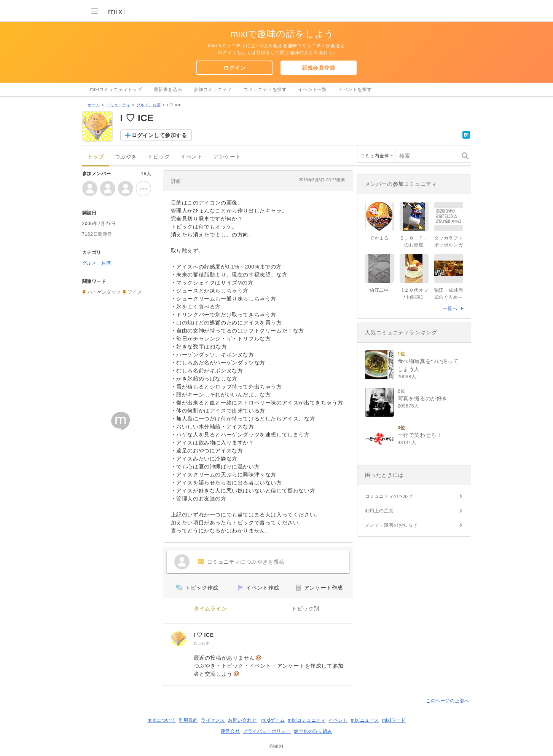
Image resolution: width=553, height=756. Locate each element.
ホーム (94, 105)
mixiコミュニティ (307, 720)
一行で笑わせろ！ (420, 435)
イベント (191, 157)
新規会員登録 (319, 68)
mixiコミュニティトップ (116, 90)
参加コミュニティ (213, 90)
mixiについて (161, 720)
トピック (159, 157)
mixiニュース (365, 720)
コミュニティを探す (265, 90)
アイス (135, 292)
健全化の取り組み (313, 731)
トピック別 (305, 609)
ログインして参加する (159, 135)
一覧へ (450, 308)
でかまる (379, 238)
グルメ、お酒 (149, 105)
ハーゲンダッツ (104, 292)
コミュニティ (118, 105)
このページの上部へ (447, 701)
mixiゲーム (273, 720)
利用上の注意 (379, 511)
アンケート (227, 157)
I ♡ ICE (204, 635)
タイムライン (210, 609)
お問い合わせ (242, 720)
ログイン (234, 68)
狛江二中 (379, 290)
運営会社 (230, 731)
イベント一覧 (312, 90)
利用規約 (188, 720)
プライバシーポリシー (267, 731)
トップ (96, 157)
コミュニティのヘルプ (389, 496)
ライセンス (213, 720)
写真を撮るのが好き (423, 398)
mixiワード (394, 720)
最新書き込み (168, 90)
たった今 (202, 643)
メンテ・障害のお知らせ (391, 525)
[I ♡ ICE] (178, 639)
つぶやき (126, 157)
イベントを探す (355, 90)
